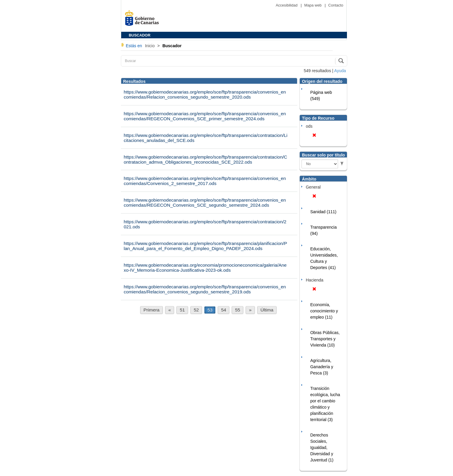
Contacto (336, 5)
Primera (151, 310)
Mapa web (313, 5)
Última (267, 310)
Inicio (150, 46)
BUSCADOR (140, 35)
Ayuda (340, 71)
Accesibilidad (287, 5)
